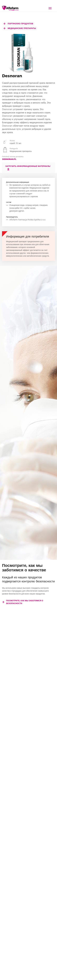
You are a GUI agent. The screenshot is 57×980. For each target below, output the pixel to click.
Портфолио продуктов (18, 24)
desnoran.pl (9, 159)
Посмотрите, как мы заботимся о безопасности (23, 602)
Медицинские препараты (20, 28)
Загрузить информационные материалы (28, 168)
